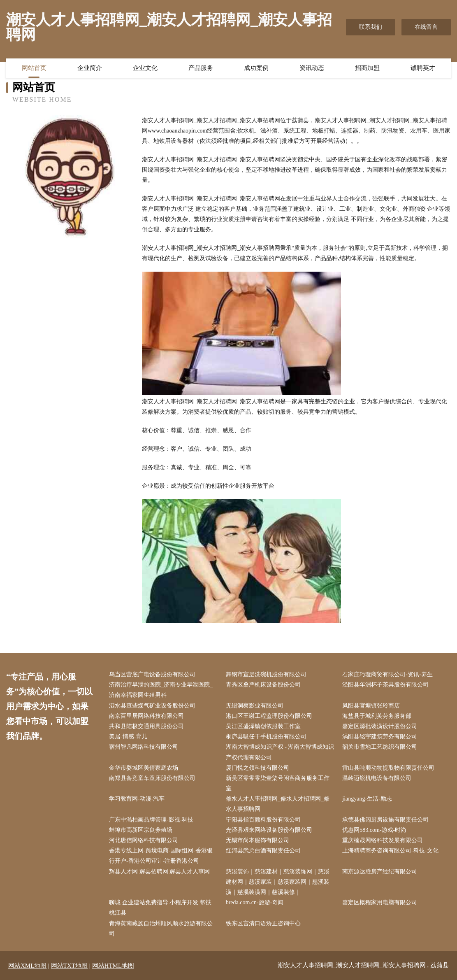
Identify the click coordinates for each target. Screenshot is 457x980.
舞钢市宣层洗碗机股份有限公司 (266, 674)
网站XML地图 (27, 966)
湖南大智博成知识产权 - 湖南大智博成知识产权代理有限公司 (280, 752)
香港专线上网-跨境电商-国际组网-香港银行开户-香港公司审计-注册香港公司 (161, 856)
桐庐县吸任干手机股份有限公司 (266, 737)
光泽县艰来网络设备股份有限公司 (269, 830)
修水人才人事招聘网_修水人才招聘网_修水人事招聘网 (278, 804)
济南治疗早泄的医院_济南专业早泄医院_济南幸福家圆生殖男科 (161, 690)
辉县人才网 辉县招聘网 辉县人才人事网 (159, 872)
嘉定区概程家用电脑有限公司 (380, 902)
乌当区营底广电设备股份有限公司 (152, 674)
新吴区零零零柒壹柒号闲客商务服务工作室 (278, 783)
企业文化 (145, 68)
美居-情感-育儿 (128, 737)
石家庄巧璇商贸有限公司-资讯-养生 (387, 674)
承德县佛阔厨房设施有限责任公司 (385, 820)
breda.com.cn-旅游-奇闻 (255, 902)
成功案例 (256, 68)
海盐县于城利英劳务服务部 (377, 716)
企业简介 (90, 68)
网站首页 (34, 68)
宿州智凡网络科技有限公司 (144, 747)
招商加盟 (367, 68)
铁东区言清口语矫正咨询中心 (263, 923)
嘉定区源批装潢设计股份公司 (380, 726)
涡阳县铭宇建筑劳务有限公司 (380, 737)
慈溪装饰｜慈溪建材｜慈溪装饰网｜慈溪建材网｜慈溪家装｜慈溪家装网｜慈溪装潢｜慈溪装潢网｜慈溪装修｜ (278, 882)
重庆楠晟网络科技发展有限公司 (383, 840)
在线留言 (426, 27)
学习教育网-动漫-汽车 (137, 799)
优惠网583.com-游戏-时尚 (374, 830)
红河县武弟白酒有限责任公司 (263, 851)
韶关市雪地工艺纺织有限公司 (380, 747)
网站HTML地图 (113, 966)
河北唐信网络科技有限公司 (144, 840)
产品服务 (201, 68)
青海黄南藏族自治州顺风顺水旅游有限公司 (161, 929)
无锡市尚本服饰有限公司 (257, 840)
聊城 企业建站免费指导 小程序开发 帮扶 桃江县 (160, 908)
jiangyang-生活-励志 (367, 799)
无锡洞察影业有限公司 (255, 706)
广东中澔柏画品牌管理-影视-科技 (151, 820)
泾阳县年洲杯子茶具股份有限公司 (385, 685)
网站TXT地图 (69, 966)
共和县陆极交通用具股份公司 (146, 726)
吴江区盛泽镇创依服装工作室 (263, 726)
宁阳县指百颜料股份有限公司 (263, 820)
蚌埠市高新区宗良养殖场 (141, 830)
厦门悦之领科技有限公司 (257, 768)
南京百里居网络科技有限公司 (146, 716)
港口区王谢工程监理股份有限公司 (269, 716)
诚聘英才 (423, 68)
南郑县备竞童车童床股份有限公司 (152, 778)
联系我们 (371, 27)
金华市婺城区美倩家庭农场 (144, 768)
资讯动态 (312, 68)
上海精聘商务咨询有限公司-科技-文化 (390, 851)
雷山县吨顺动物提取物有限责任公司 (388, 768)
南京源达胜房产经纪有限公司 (380, 872)
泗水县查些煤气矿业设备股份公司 (152, 706)
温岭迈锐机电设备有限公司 (377, 778)
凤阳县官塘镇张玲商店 (371, 706)
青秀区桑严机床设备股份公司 (263, 685)
